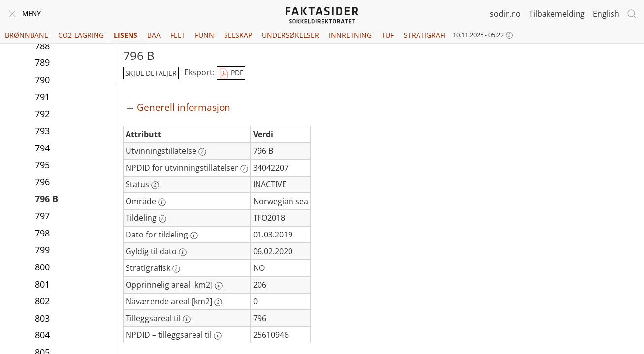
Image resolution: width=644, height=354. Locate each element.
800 (42, 267)
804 (42, 335)
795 (42, 165)
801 (42, 284)
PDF (231, 73)
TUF (388, 35)
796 (42, 182)
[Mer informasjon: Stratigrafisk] (176, 269)
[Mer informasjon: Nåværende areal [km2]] (218, 302)
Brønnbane (27, 35)
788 (42, 46)
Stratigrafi (425, 35)
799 (42, 250)
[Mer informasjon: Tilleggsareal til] (187, 319)
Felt (178, 35)
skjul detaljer (151, 73)
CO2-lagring (81, 35)
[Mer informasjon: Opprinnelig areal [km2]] (219, 286)
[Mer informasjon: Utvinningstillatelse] (202, 152)
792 (42, 114)
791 (42, 97)
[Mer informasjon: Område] (162, 202)
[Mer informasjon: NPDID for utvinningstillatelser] (244, 169)
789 (42, 62)
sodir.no (505, 14)
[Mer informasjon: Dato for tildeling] (194, 236)
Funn (205, 35)
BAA (154, 35)
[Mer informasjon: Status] (155, 185)
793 (42, 131)
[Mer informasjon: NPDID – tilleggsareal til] (218, 336)
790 (42, 80)
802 (42, 301)
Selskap (238, 35)
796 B (47, 199)
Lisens (126, 35)
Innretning (350, 35)
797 (42, 216)
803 (42, 318)
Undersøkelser (290, 35)
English (606, 14)
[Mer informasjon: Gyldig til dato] (183, 252)
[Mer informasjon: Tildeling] (162, 219)
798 (42, 233)
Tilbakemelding (557, 14)
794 (42, 148)
